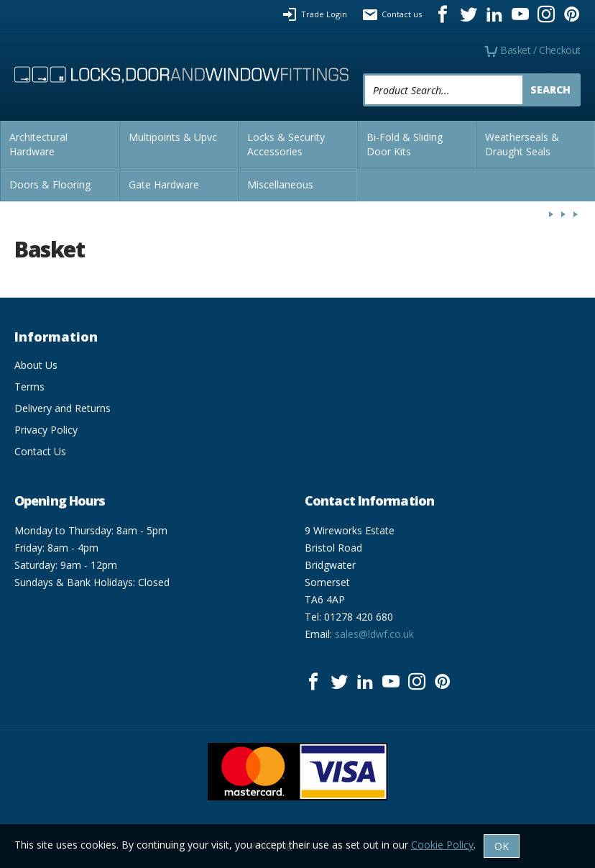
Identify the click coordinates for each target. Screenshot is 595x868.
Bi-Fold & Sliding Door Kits (405, 144)
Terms (29, 387)
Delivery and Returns (63, 408)
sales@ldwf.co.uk (374, 634)
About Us (36, 365)
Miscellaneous (280, 184)
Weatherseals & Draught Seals (522, 144)
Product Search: (363, 74)
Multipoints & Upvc (173, 137)
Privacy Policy (46, 430)
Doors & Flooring (50, 184)
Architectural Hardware (38, 144)
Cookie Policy (442, 845)
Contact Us (40, 451)
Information (56, 337)
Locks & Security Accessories (286, 144)
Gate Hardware (164, 184)
